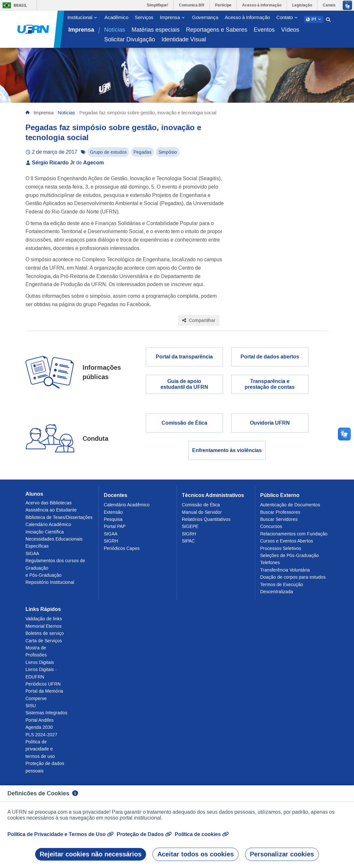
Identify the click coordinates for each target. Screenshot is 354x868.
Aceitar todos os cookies (196, 854)
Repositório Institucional (50, 586)
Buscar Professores (280, 515)
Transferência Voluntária (285, 573)
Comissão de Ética (184, 426)
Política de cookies (202, 834)
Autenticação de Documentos (290, 508)
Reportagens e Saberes (217, 30)
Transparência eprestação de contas (270, 388)
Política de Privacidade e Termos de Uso (60, 834)
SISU (31, 709)
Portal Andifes (39, 723)
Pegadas (143, 156)
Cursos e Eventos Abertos (287, 544)
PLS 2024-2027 (41, 738)
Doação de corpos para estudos (293, 580)
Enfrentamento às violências (227, 454)
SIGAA (32, 557)
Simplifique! (157, 5)
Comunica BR (192, 5)
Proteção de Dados (144, 834)
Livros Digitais (40, 666)
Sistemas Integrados (46, 716)
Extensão (113, 515)
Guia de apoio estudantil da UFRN (184, 388)
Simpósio (168, 156)
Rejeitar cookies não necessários (91, 854)
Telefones (270, 566)
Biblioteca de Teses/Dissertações (59, 521)
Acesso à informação (262, 5)
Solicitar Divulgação (130, 39)
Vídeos (290, 30)
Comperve (36, 702)
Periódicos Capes (122, 552)
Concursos (271, 530)
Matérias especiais (156, 30)
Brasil (14, 5)
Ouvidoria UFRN (270, 426)
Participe (223, 5)
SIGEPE (190, 530)
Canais (329, 5)
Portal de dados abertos (270, 360)
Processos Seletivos (281, 552)
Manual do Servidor (202, 515)
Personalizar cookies (282, 854)
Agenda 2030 (39, 730)
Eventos (264, 30)
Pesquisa (113, 522)
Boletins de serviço (45, 636)
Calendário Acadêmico (48, 528)
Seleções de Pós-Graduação (290, 559)
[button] (314, 19)
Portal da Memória (44, 695)
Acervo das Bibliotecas (49, 506)
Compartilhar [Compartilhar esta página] (199, 324)
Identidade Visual (184, 39)
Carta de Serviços (44, 644)
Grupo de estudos (108, 156)
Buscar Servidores (279, 522)
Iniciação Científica (45, 535)
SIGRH (111, 544)
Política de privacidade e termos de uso (40, 752)
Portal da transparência (184, 360)
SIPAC (188, 544)
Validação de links (44, 622)
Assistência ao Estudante (51, 513)
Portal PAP (115, 530)
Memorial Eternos (44, 629)
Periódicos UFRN (43, 687)
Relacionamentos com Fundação (294, 537)
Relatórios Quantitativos (206, 522)
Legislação (302, 5)
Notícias (115, 30)
